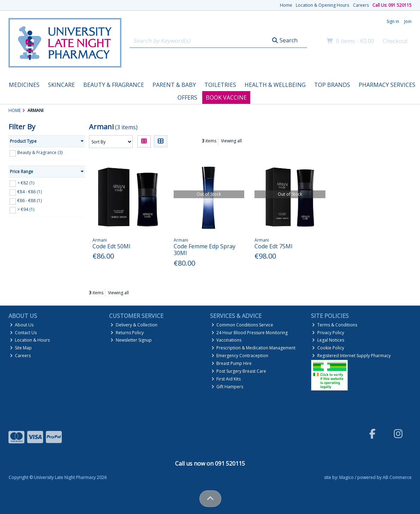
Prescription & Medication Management (254, 348)
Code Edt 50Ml (111, 246)
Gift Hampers (227, 387)
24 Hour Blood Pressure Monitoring (250, 333)
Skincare (61, 85)
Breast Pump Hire (232, 363)
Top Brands (332, 85)
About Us (22, 325)
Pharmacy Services (387, 85)
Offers (187, 98)
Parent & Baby (174, 85)
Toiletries (220, 85)
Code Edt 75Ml (273, 246)
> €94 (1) (26, 209)
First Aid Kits (226, 379)
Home (286, 5)
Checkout (395, 41)
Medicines (24, 85)
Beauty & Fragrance (114, 85)
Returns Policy (127, 333)
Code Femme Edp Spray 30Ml (205, 250)
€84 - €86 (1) (29, 192)
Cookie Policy (328, 348)
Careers (361, 5)
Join (408, 21)
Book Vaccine (226, 98)
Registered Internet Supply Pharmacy (351, 356)
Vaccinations (227, 340)
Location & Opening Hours (322, 5)
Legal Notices (328, 340)
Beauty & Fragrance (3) (40, 152)
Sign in (393, 21)
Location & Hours (30, 340)
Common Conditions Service (242, 325)
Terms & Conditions (335, 325)
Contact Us (23, 333)
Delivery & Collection (134, 325)
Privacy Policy (328, 333)
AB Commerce (397, 477)
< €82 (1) (26, 183)
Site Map (21, 348)
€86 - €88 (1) (29, 200)
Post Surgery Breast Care (239, 371)
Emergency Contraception (240, 356)
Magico (346, 477)
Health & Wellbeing (275, 85)
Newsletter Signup (131, 340)
